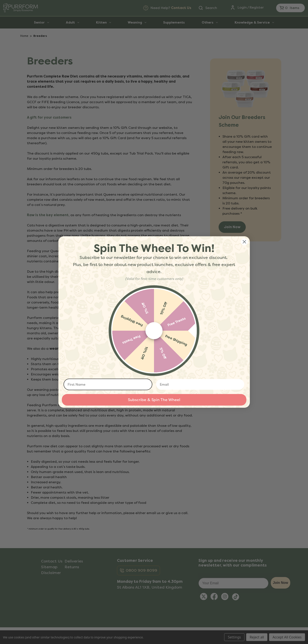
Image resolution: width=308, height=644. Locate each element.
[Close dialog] (244, 242)
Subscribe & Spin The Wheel (154, 400)
